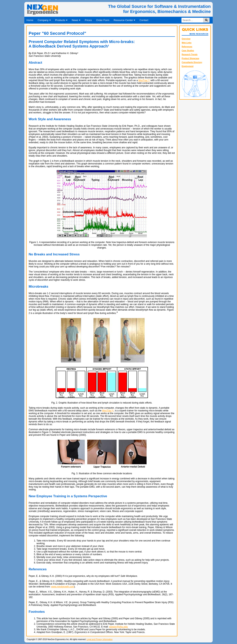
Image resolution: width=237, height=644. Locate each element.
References (187, 47)
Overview (186, 39)
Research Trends (190, 55)
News (76, 20)
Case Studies (188, 51)
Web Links (187, 43)
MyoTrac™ (144, 80)
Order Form (103, 20)
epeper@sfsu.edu (118, 627)
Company (44, 20)
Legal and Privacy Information (99, 639)
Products (61, 20)
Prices (88, 20)
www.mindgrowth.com (63, 587)
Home (30, 20)
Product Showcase (190, 58)
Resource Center (124, 20)
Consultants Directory (192, 62)
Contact (144, 20)
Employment (188, 66)
